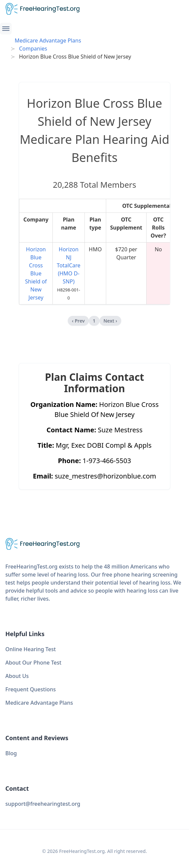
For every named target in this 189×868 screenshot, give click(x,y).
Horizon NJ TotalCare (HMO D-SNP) (69, 265)
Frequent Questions (31, 689)
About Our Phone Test (33, 663)
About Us (17, 676)
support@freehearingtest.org (43, 804)
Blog (11, 753)
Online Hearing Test (31, 649)
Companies (33, 49)
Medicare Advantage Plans (48, 40)
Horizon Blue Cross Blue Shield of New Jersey (36, 273)
